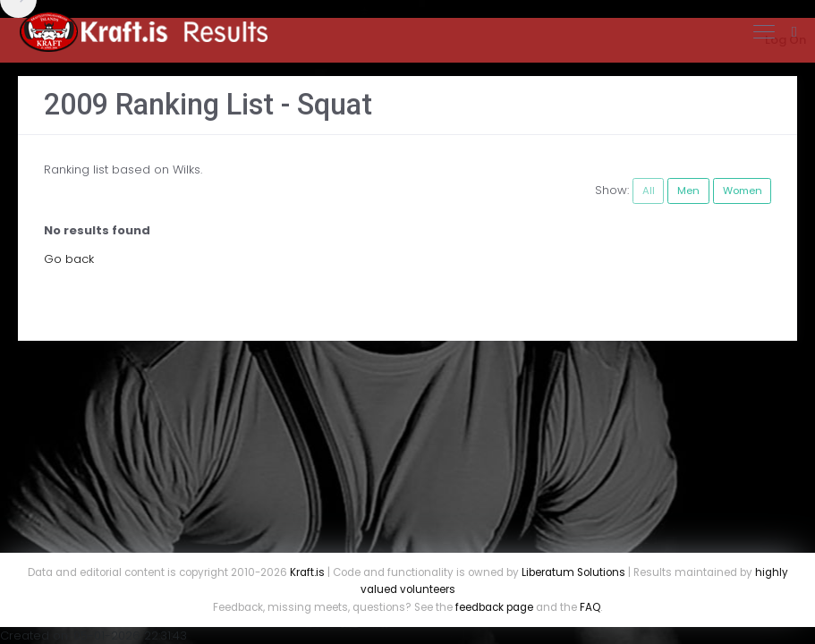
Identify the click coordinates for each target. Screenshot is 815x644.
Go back (69, 259)
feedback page (494, 607)
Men (688, 191)
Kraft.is (307, 572)
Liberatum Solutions (573, 572)
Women (743, 191)
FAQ (590, 607)
